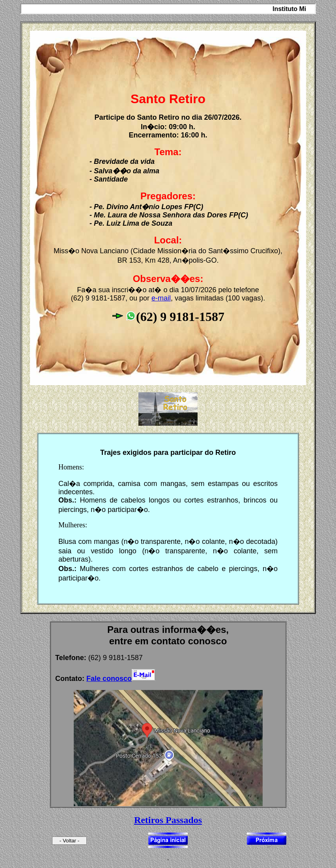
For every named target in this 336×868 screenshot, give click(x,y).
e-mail (161, 298)
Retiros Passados (168, 820)
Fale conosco (109, 679)
